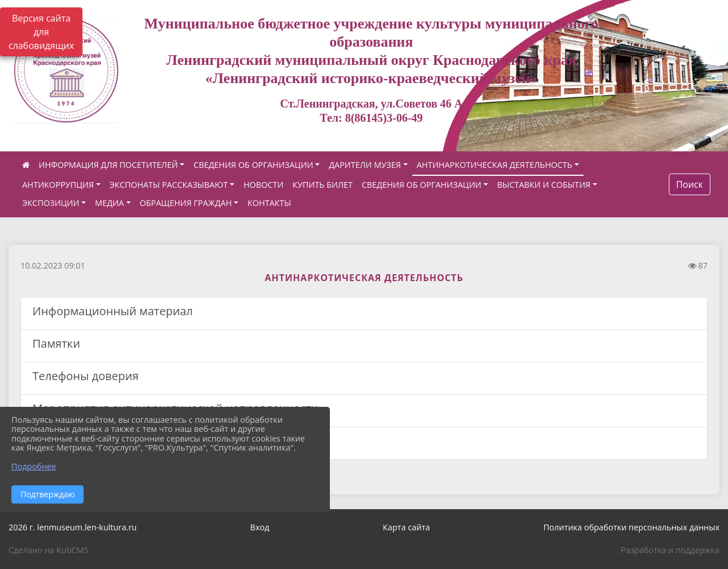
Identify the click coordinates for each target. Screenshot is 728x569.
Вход (260, 527)
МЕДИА (109, 203)
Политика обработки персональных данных (631, 527)
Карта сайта (406, 527)
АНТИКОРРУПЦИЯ (58, 185)
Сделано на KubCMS (48, 550)
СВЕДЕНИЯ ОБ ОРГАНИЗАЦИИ (253, 165)
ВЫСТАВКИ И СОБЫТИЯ (544, 185)
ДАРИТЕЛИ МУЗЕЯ (365, 165)
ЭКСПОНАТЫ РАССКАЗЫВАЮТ (169, 185)
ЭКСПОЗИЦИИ (51, 203)
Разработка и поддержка (670, 550)
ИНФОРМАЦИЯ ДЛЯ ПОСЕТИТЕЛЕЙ (108, 165)
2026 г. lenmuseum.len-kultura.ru (73, 527)
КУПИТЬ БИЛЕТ (322, 185)
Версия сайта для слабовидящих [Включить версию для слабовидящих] (41, 32)
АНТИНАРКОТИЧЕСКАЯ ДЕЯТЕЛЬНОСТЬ (495, 165)
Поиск (690, 184)
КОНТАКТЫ (269, 203)
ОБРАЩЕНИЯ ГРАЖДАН (186, 203)
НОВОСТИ (263, 185)
